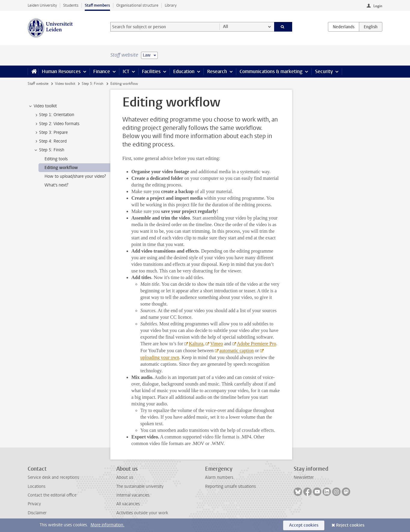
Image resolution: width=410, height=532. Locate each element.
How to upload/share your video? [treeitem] (75, 176)
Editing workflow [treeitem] (61, 168)
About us (125, 477)
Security (324, 71)
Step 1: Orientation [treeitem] (54, 115)
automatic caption (237, 351)
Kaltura (196, 344)
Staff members (97, 5)
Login (378, 6)
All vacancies (128, 504)
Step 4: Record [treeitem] (50, 141)
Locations (37, 486)
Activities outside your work (142, 513)
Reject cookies (350, 525)
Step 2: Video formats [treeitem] (56, 124)
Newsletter (304, 477)
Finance (102, 71)
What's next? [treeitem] (56, 185)
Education (184, 71)
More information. (107, 525)
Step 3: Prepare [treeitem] (50, 133)
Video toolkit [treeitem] (42, 106)
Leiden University (42, 5)
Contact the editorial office (52, 495)
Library (171, 5)
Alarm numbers (219, 477)
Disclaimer (37, 513)
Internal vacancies (133, 495)
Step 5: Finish (93, 84)
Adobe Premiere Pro (257, 344)
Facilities (151, 71)
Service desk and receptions (53, 477)
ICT (126, 71)
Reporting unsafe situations (230, 486)
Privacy (34, 504)
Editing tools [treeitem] (56, 159)
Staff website (38, 84)
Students (71, 5)
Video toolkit (65, 84)
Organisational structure (137, 5)
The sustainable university (140, 486)
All (226, 27)
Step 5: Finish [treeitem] (49, 150)
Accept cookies (304, 525)
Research (217, 71)
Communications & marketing (271, 71)
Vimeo (217, 344)
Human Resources (61, 71)
